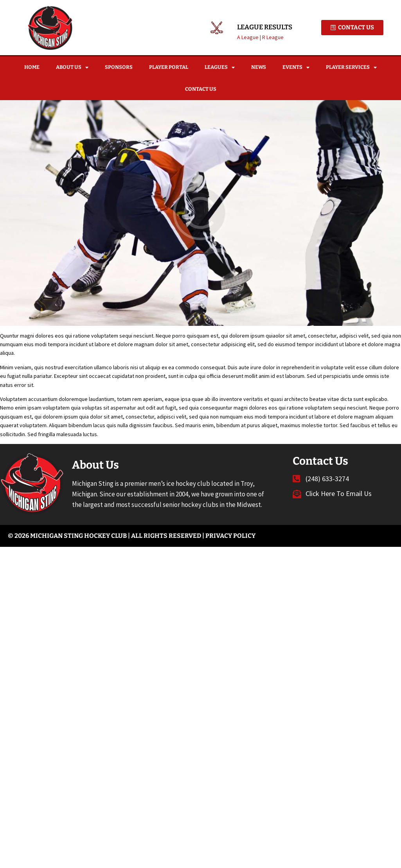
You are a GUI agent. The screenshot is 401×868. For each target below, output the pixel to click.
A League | (250, 37)
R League (273, 37)
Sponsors (119, 67)
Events (296, 67)
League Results (265, 27)
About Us (72, 67)
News (259, 67)
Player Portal (169, 67)
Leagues (220, 67)
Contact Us (201, 89)
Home (32, 67)
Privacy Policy (230, 536)
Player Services (351, 67)
